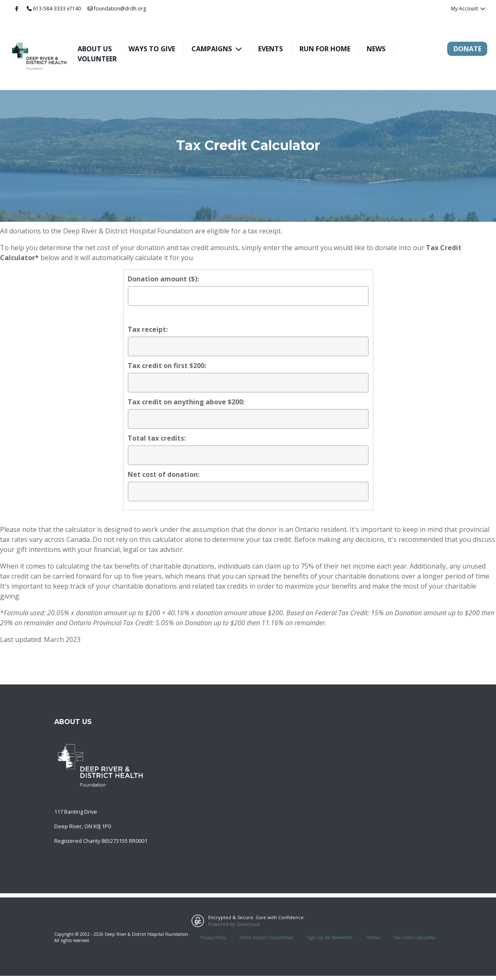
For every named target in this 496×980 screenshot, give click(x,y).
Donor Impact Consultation (267, 937)
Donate (467, 49)
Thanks (373, 937)
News (376, 49)
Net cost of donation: (164, 474)
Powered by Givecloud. (234, 924)
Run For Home (325, 49)
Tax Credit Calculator (415, 937)
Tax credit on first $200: (167, 366)
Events (271, 49)
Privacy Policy (213, 937)
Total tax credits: (157, 438)
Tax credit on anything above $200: (186, 402)
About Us (95, 49)
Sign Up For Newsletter (330, 937)
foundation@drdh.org (117, 9)
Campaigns (213, 49)
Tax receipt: (148, 329)
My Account (468, 9)
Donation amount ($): (163, 279)
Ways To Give (152, 49)
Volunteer (97, 59)
